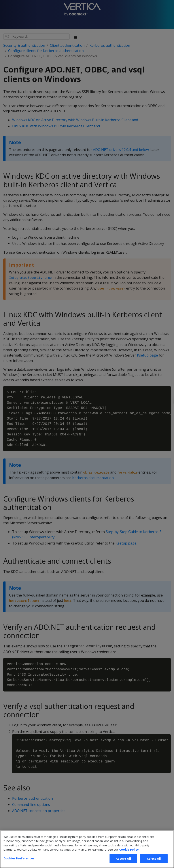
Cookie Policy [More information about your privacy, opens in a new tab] (129, 856)
